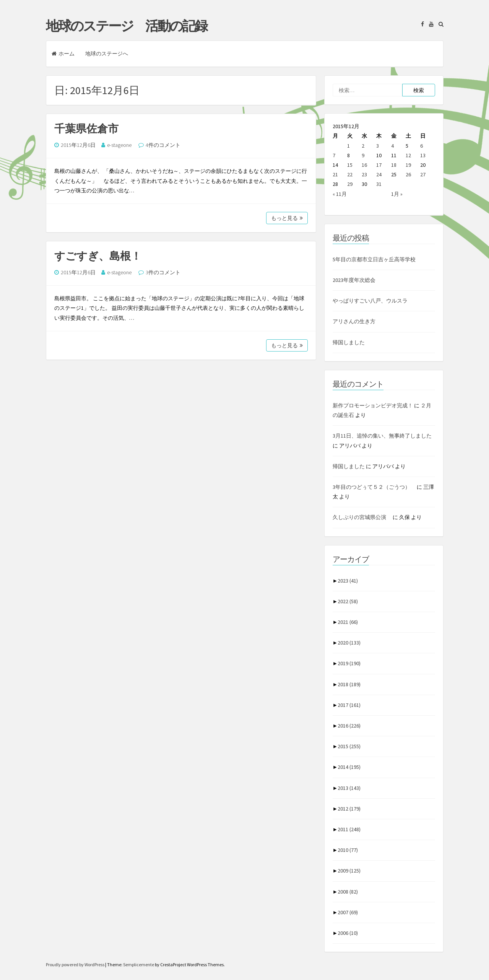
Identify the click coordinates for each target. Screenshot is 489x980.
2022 (348, 601)
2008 (348, 892)
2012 (349, 809)
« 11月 (340, 194)
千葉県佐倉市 (86, 129)
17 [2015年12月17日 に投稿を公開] (379, 165)
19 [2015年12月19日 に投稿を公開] (408, 165)
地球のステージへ (107, 54)
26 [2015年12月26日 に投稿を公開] (408, 174)
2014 (349, 767)
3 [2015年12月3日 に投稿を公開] (378, 146)
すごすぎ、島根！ (98, 256)
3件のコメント (163, 272)
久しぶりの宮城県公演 (362, 517)
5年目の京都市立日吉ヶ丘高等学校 (374, 259)
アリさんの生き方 (354, 321)
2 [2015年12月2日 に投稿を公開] (363, 146)
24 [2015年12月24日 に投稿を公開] (379, 174)
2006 (348, 933)
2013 (349, 788)
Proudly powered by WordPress (76, 965)
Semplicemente (139, 965)
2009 (349, 871)
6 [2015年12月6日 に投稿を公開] (422, 146)
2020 (349, 643)
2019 (349, 663)
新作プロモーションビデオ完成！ (373, 405)
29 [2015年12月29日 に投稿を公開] (350, 184)
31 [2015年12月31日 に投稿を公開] (379, 184)
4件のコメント (163, 145)
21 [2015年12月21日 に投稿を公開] (335, 174)
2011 (349, 829)
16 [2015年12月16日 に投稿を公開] (364, 165)
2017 (349, 705)
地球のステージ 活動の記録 (126, 26)
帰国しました (349, 342)
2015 (349, 746)
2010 (348, 850)
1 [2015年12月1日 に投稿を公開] (348, 146)
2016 (349, 726)
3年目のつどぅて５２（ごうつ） (374, 487)
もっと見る (287, 218)
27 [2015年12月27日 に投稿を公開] (423, 174)
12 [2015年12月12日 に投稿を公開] (408, 155)
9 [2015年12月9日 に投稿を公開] (363, 155)
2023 (348, 581)
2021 (348, 622)
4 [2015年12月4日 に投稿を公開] (392, 146)
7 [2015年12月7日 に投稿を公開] (334, 155)
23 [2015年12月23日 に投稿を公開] (364, 174)
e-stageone (119, 145)
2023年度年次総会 (354, 280)
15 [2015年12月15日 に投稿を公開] (350, 165)
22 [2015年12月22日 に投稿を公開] (350, 174)
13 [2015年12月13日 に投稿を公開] (423, 155)
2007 (348, 912)
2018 (349, 684)
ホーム (63, 54)
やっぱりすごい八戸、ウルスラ (370, 301)
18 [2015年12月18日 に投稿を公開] (394, 165)
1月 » (397, 194)
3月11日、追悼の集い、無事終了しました (382, 436)
